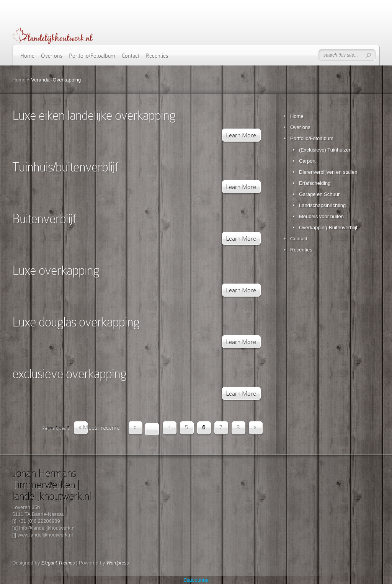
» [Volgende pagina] (255, 427)
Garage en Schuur (319, 194)
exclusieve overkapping (69, 374)
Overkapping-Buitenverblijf (328, 228)
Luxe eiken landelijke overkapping (94, 115)
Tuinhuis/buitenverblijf (65, 167)
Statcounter (196, 580)
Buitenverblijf (44, 219)
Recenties (157, 56)
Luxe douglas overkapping (76, 322)
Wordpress (118, 563)
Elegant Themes (58, 563)
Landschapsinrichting (322, 205)
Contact (131, 56)
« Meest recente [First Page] (99, 427)
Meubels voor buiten (321, 216)
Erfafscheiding (315, 183)
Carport (307, 161)
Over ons (52, 56)
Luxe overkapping (56, 270)
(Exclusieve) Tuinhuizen (325, 150)
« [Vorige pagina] (135, 427)
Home (27, 56)
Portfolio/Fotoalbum (92, 56)
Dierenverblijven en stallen (328, 172)
